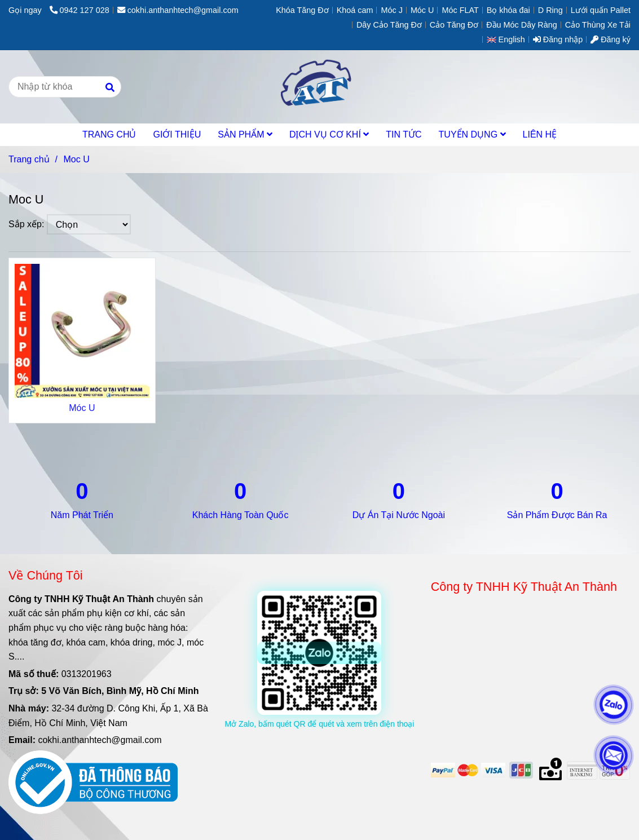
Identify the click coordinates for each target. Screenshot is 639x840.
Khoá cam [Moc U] (355, 10)
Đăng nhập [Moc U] (558, 39)
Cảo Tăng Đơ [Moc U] (454, 25)
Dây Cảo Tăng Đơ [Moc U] (389, 25)
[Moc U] (319, 87)
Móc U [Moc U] (422, 10)
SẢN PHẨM (245, 134)
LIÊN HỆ (540, 134)
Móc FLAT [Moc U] (460, 10)
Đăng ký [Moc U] (611, 39)
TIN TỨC (404, 134)
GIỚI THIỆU (177, 134)
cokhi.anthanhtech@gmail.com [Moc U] (178, 10)
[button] (509, 39)
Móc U (82, 408)
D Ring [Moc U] (550, 10)
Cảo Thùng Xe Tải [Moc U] (598, 25)
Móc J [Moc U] (391, 10)
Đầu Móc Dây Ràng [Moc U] (522, 25)
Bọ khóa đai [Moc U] (508, 10)
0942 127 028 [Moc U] (80, 10)
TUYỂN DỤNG (472, 134)
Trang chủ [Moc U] (29, 159)
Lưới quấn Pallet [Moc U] (601, 10)
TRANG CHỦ (109, 134)
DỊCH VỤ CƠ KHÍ (329, 134)
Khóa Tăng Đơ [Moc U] (302, 10)
